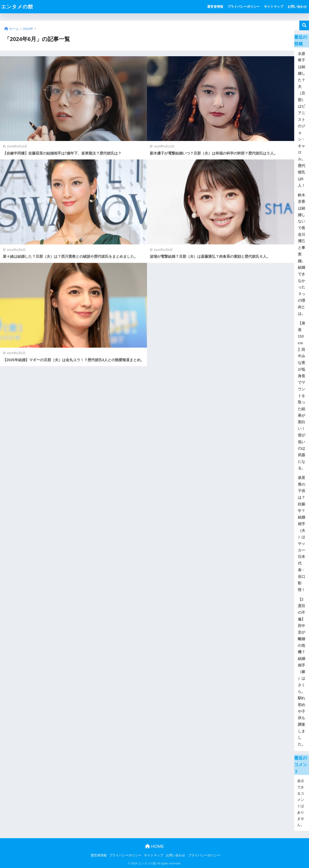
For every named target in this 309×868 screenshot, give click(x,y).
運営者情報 (215, 7)
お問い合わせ (297, 7)
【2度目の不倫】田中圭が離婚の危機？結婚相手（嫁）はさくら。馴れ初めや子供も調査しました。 (301, 672)
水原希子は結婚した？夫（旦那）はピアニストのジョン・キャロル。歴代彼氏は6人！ (301, 120)
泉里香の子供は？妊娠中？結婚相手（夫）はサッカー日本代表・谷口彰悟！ (301, 534)
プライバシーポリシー (244, 7)
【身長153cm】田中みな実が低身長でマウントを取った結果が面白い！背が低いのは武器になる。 (301, 396)
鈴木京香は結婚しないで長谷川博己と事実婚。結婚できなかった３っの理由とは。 (301, 254)
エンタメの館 (17, 7)
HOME (155, 846)
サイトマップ (274, 7)
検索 (304, 25)
